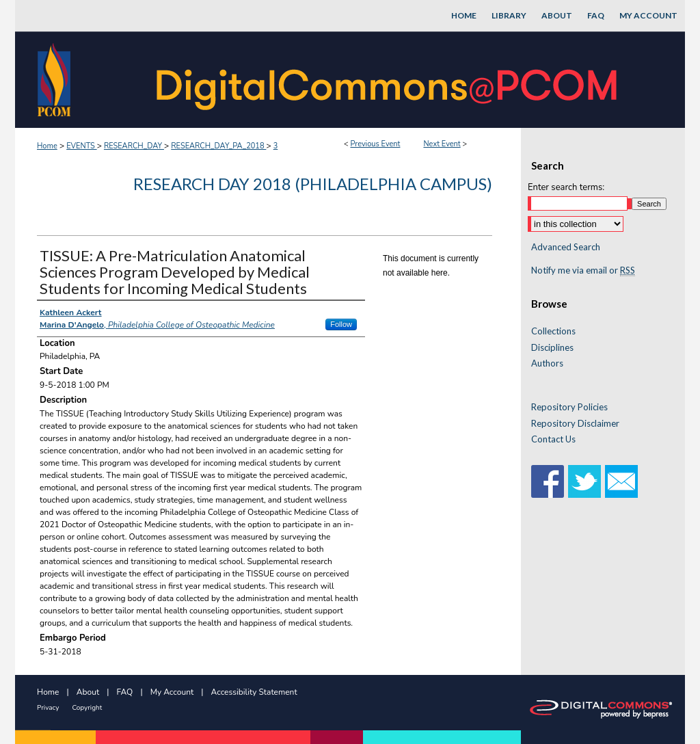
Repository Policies (569, 407)
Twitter (584, 481)
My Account (172, 692)
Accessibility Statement (254, 692)
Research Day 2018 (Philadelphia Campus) (313, 184)
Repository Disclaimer (575, 424)
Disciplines (552, 348)
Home (47, 146)
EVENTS (81, 146)
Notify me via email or (583, 271)
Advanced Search (566, 247)
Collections (553, 331)
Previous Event (375, 144)
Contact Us (553, 439)
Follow (341, 324)
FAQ (125, 692)
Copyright (87, 708)
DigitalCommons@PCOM (388, 80)
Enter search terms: (566, 187)
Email (621, 481)
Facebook (548, 481)
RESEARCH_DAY (134, 146)
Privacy (48, 708)
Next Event (442, 144)
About (88, 692)
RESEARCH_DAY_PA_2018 (218, 146)
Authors (547, 363)
